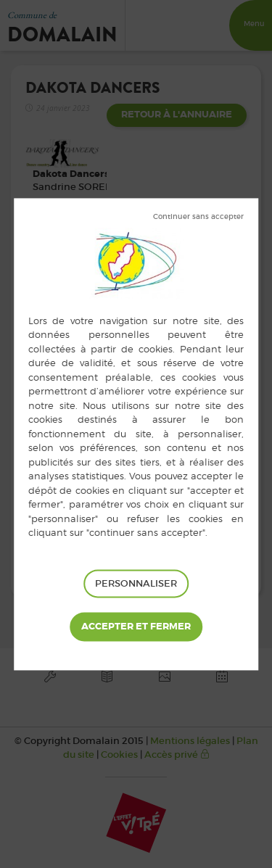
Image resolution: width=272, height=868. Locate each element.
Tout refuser (198, 217)
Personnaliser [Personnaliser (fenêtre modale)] (136, 583)
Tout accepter (136, 627)
